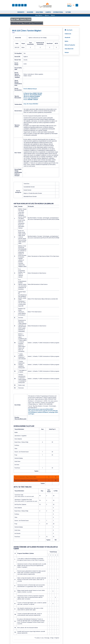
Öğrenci (47, 15)
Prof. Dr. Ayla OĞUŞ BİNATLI (31, 98)
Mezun (53, 15)
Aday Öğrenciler (69, 49)
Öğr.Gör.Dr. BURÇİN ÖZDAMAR (32, 96)
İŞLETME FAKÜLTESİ (21, 19)
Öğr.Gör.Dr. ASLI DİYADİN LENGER (33, 95)
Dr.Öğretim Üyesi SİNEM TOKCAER (33, 93)
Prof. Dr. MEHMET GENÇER (31, 100)
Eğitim (66, 41)
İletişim (67, 52)
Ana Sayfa (69, 30)
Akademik (67, 37)
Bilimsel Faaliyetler (70, 45)
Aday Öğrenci (39, 15)
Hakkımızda (68, 34)
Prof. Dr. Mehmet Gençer (30, 89)
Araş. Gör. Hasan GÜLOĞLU (31, 104)
